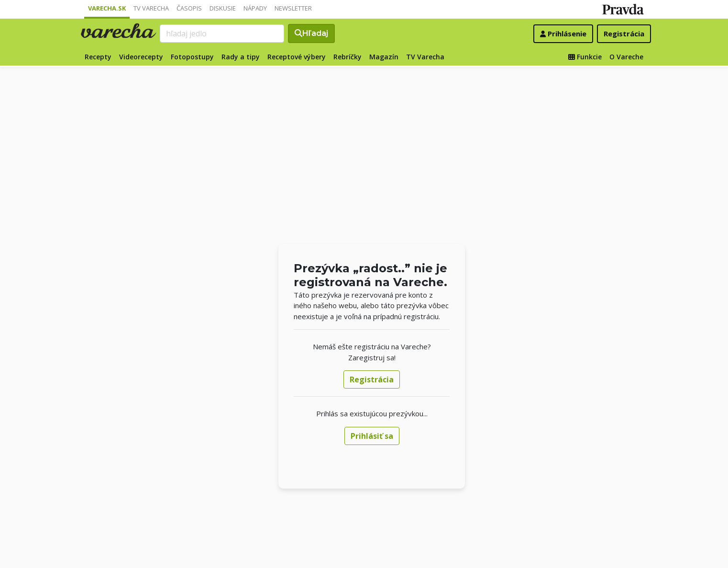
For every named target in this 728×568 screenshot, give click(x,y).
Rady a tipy (241, 57)
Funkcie (585, 57)
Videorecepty (141, 57)
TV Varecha (151, 8)
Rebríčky (347, 57)
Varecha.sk (107, 8)
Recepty (98, 57)
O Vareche (626, 57)
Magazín (384, 57)
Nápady (255, 8)
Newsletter (293, 8)
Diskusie (223, 8)
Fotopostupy (192, 57)
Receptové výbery (297, 57)
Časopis (189, 8)
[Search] (222, 33)
